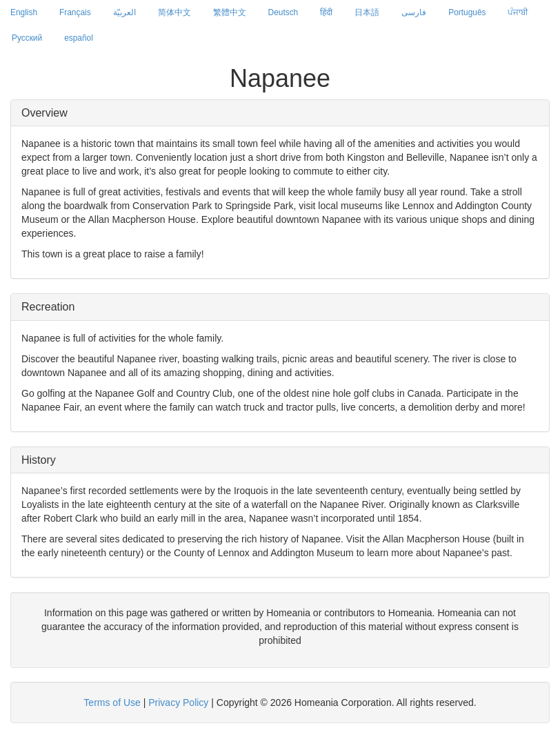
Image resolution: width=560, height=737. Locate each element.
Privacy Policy (178, 702)
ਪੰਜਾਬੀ (518, 12)
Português (467, 12)
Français (75, 12)
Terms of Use (112, 702)
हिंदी (326, 12)
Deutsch (283, 12)
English (24, 12)
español (79, 38)
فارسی (414, 12)
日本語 (367, 12)
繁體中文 (230, 12)
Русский (27, 38)
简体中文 (174, 12)
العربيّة (124, 12)
